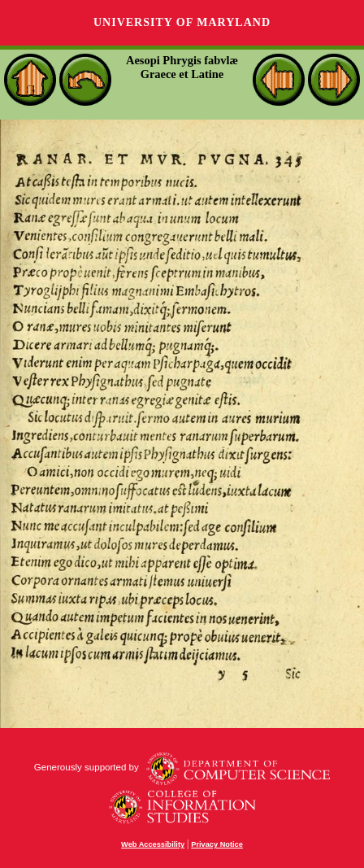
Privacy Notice (217, 844)
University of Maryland (182, 22)
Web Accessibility (153, 844)
